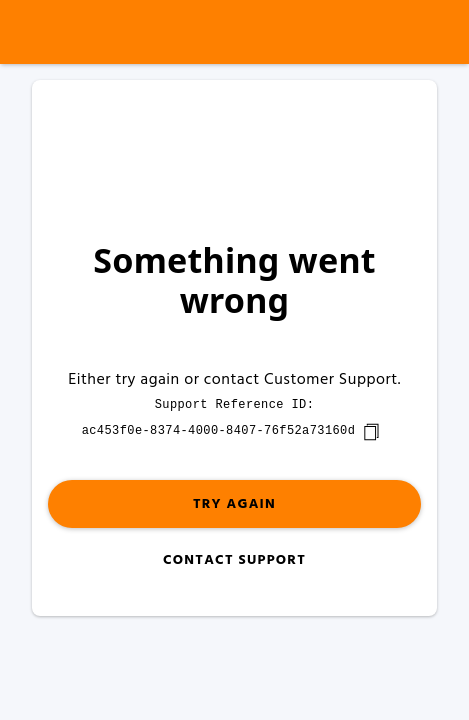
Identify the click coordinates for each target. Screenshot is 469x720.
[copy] (371, 432)
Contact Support (234, 560)
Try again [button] (234, 504)
